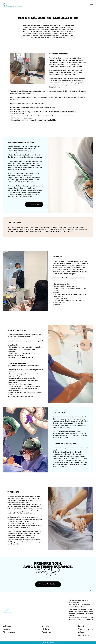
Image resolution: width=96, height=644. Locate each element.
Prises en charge (9, 634)
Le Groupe (82, 634)
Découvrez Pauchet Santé (48, 586)
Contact (81, 628)
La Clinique (7, 628)
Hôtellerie (45, 631)
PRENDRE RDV (33, 205)
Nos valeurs (7, 631)
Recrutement (47, 634)
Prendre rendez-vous (86, 631)
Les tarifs (45, 628)
